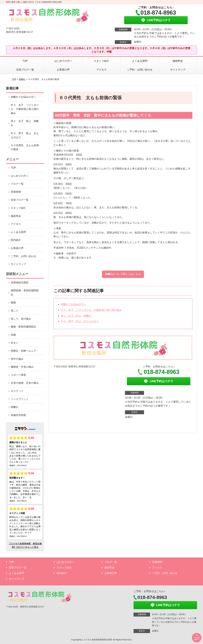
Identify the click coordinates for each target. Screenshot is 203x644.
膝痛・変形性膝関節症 (23, 327)
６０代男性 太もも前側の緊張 (25, 147)
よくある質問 (140, 61)
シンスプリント (20, 399)
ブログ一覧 (17, 184)
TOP (25, 61)
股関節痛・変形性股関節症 (25, 293)
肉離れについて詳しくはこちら (123, 274)
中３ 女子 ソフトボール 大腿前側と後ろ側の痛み (91, 310)
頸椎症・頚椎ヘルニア (23, 351)
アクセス (101, 70)
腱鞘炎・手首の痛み (22, 367)
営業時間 (16, 192)
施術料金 (178, 61)
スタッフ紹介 (101, 61)
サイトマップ (178, 70)
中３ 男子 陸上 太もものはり (80, 321)
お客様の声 (63, 70)
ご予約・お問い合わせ (140, 70)
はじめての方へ (63, 61)
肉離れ (22, 79)
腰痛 (13, 303)
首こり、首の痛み (21, 319)
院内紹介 (16, 240)
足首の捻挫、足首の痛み (25, 383)
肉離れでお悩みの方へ (73, 304)
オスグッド (17, 391)
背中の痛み (17, 359)
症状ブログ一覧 (25, 70)
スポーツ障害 (18, 375)
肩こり (15, 311)
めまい (15, 343)
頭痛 (13, 335)
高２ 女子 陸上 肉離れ (76, 316)
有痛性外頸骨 (18, 415)
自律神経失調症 (20, 283)
